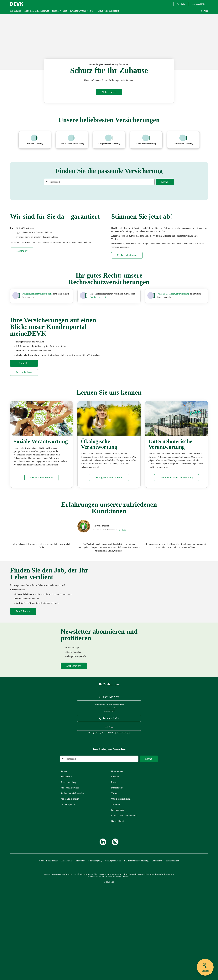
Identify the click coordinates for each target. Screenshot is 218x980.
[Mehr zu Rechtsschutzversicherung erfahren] (72, 140)
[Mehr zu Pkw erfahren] (35, 140)
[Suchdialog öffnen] (181, 4)
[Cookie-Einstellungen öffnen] (49, 935)
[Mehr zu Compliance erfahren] (157, 935)
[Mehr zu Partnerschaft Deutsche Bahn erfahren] (124, 890)
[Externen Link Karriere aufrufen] (115, 851)
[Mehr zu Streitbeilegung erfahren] (95, 935)
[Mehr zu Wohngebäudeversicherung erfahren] (109, 92)
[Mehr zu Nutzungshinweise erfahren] (113, 935)
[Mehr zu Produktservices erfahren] (70, 862)
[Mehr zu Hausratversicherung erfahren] (183, 140)
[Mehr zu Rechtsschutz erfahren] (72, 868)
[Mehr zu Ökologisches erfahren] (109, 540)
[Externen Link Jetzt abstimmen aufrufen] (127, 316)
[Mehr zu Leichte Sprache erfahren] (68, 879)
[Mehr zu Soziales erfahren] (42, 540)
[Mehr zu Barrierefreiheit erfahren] (172, 935)
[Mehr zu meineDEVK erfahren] (66, 851)
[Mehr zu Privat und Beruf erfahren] (98, 358)
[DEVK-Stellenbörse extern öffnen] (23, 673)
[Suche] (63, 182)
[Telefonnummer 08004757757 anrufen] (109, 772)
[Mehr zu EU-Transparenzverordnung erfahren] (136, 935)
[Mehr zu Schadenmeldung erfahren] (68, 857)
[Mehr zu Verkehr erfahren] (173, 354)
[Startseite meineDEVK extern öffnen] (198, 4)
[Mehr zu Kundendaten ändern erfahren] (70, 873)
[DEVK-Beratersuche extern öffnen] (109, 793)
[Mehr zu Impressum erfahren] (80, 935)
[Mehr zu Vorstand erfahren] (115, 868)
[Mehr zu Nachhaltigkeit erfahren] (118, 896)
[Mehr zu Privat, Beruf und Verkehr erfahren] (37, 354)
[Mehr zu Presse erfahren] (114, 857)
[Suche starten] (165, 182)
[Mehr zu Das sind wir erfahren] (22, 311)
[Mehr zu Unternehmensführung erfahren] (176, 540)
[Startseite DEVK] (17, 4)
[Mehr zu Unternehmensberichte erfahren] (121, 873)
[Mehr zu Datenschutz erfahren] (67, 935)
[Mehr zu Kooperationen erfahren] (118, 885)
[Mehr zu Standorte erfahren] (115, 879)
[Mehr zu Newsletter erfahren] (74, 741)
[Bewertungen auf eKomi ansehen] (122, 592)
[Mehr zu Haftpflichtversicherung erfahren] (109, 140)
